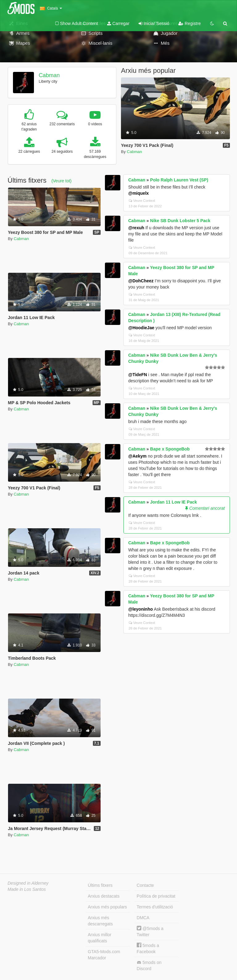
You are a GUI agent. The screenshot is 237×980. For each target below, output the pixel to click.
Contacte (145, 885)
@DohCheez (141, 281)
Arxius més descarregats (100, 921)
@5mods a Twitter (150, 931)
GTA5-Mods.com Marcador (104, 955)
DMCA (143, 918)
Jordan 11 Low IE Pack (173, 502)
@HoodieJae (141, 328)
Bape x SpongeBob (170, 449)
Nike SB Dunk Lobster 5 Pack (180, 221)
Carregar (118, 23)
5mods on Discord (149, 965)
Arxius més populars (108, 907)
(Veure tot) (61, 181)
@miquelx (139, 193)
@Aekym (138, 456)
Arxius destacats (104, 896)
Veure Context (142, 201)
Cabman (49, 75)
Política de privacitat (156, 896)
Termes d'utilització (155, 907)
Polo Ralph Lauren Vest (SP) (179, 180)
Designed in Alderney (28, 883)
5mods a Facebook (148, 948)
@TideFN (138, 375)
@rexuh (136, 228)
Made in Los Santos (27, 889)
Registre (189, 23)
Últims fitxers (100, 885)
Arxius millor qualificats (100, 938)
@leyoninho (141, 609)
